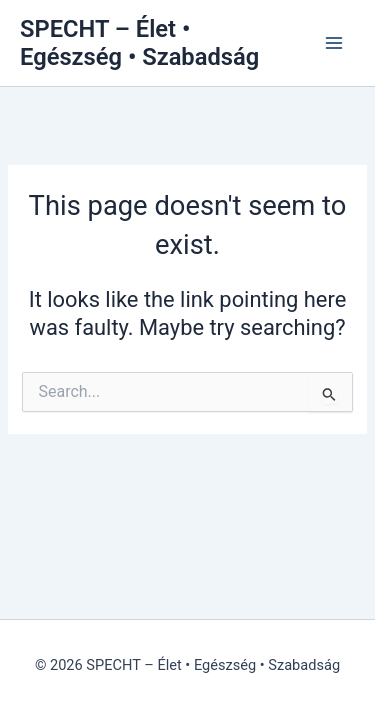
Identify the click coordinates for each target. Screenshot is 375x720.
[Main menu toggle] (334, 43)
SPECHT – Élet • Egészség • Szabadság (139, 43)
